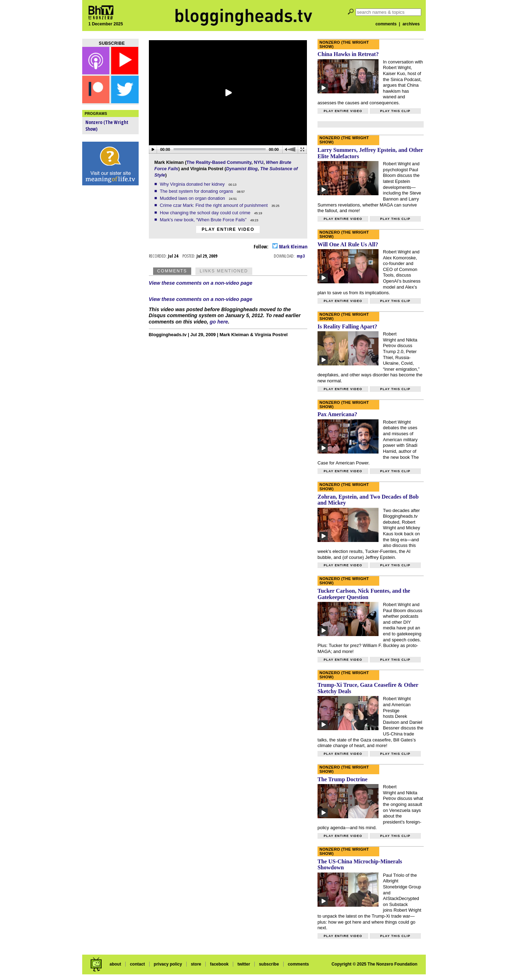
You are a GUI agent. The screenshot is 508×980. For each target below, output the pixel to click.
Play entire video (228, 229)
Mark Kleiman (290, 246)
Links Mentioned (224, 271)
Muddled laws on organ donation (193, 198)
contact (137, 964)
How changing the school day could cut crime (206, 213)
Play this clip (395, 111)
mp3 (301, 256)
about (115, 964)
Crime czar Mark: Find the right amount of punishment (214, 205)
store (196, 964)
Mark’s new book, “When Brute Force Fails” (204, 220)
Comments (172, 271)
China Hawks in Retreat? (348, 54)
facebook (219, 964)
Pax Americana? (337, 414)
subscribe (269, 964)
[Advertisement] (110, 300)
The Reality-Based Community (219, 162)
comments (386, 24)
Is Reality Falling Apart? (347, 326)
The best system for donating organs (197, 191)
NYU (259, 162)
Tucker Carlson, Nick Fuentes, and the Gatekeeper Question (364, 594)
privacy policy (168, 964)
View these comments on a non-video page (201, 283)
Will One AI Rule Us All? (348, 244)
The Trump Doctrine (343, 779)
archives (411, 24)
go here (219, 322)
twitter (244, 964)
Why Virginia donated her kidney (193, 184)
